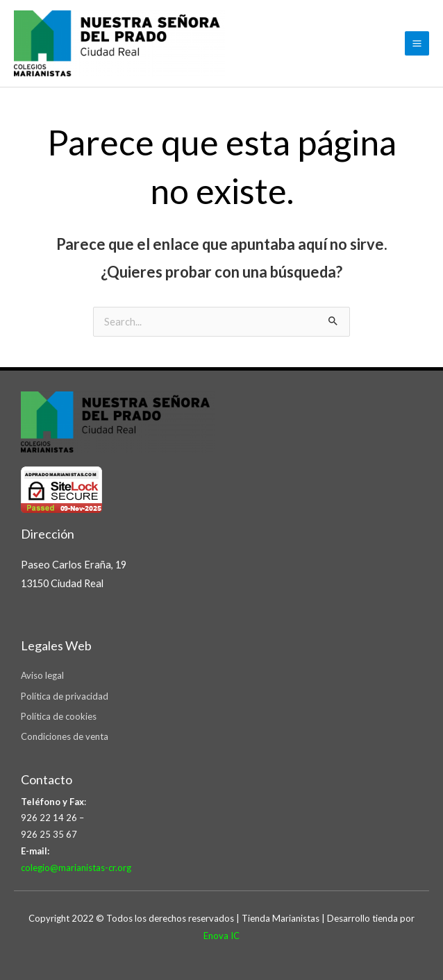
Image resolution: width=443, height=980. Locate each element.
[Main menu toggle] (417, 43)
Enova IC (221, 936)
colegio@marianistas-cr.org (76, 868)
